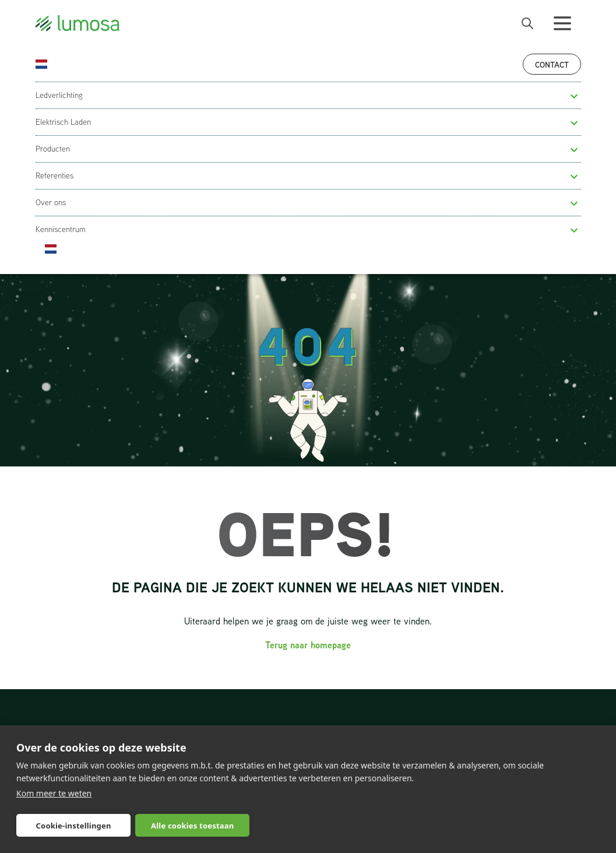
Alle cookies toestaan (192, 826)
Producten (53, 149)
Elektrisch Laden (63, 122)
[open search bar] (527, 23)
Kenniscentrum (61, 229)
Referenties (54, 175)
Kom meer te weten (54, 793)
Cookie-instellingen (74, 826)
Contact (552, 64)
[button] (574, 96)
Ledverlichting (59, 95)
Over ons (51, 202)
